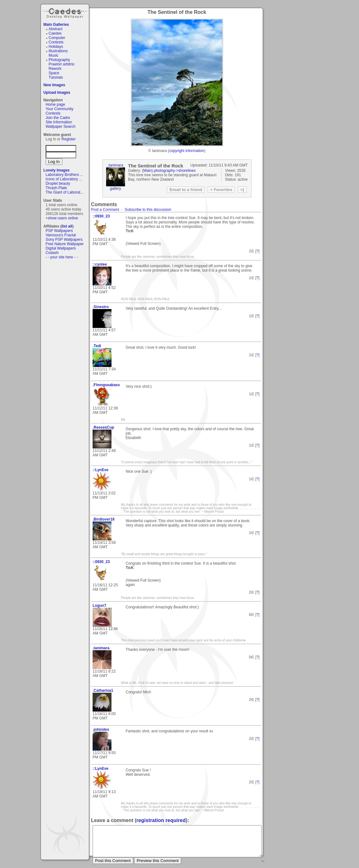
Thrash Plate (56, 188)
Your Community (60, 109)
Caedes (66, 12)
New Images (54, 85)
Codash (52, 253)
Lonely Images (57, 170)
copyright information (187, 151)
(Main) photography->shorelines (169, 171)
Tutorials (56, 77)
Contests (56, 42)
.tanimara (115, 165)
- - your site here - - (62, 257)
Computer (57, 38)
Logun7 (99, 606)
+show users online (62, 218)
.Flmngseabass (106, 385)
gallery (115, 189)
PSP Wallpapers (59, 231)
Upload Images (57, 93)
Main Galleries (56, 25)
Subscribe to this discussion (148, 210)
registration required (161, 820)
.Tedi (97, 346)
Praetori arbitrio (61, 64)
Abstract (55, 29)
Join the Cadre (58, 118)
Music (53, 55)
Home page (55, 104)
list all (67, 226)
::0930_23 (101, 216)
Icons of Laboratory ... (64, 179)
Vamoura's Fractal (61, 235)
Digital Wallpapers (61, 248)
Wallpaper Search (61, 127)
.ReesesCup (103, 427)
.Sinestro (101, 307)
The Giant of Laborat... (65, 192)
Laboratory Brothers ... (64, 175)
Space (54, 73)
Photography (59, 60)
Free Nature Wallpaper (65, 244)
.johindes (101, 730)
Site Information (59, 122)
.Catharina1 (103, 690)
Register (68, 139)
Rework (55, 69)
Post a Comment (105, 210)
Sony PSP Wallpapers (64, 240)
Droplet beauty (58, 183)
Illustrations (58, 51)
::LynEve (100, 470)
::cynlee (100, 264)
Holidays (56, 47)
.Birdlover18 (103, 519)
